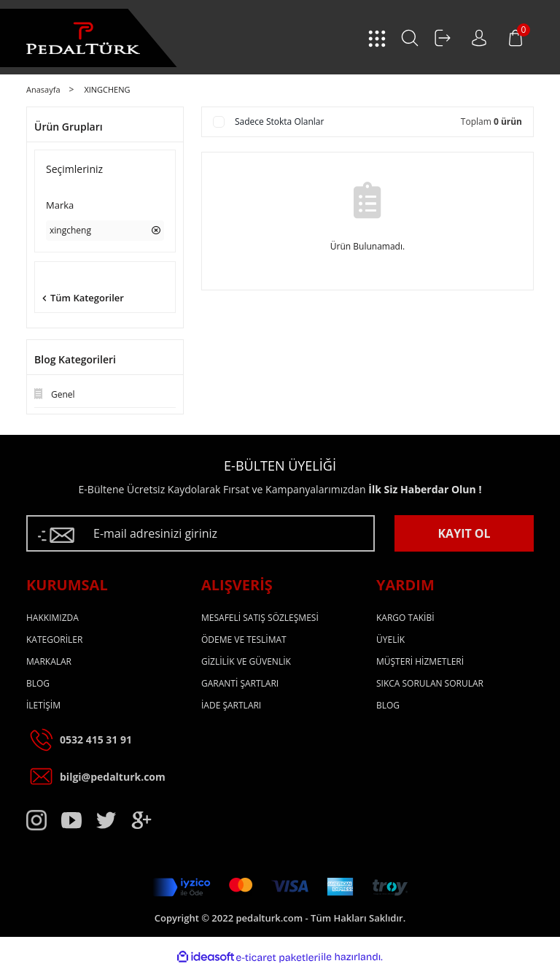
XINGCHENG (107, 89)
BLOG (38, 683)
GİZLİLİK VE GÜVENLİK (246, 661)
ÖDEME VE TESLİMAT (244, 640)
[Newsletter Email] (201, 533)
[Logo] (83, 38)
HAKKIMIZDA (52, 618)
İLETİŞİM (43, 705)
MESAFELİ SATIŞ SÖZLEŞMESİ (260, 618)
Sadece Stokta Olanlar (279, 121)
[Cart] (516, 38)
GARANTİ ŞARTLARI (240, 683)
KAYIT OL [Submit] (464, 533)
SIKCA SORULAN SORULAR (430, 683)
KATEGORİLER (54, 640)
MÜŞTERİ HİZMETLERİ (420, 661)
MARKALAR (49, 661)
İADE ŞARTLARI (231, 705)
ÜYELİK (390, 640)
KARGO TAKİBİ (405, 618)
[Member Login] (443, 38)
